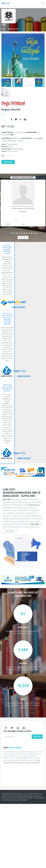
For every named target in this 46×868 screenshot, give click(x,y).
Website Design (28, 796)
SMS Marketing (34, 505)
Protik (12, 135)
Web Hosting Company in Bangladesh (17, 800)
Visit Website (10, 531)
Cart (23, 224)
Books (3, 29)
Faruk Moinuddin (31, 132)
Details (8, 224)
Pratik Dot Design (18, 149)
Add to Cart (8, 162)
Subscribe (37, 737)
